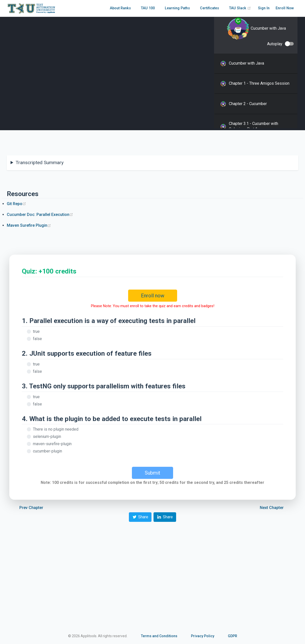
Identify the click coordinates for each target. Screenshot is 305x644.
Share (140, 517)
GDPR (233, 636)
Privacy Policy (203, 636)
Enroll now (153, 296)
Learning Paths (177, 8)
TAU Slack (240, 8)
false (37, 339)
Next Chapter (272, 508)
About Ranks (120, 8)
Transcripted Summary (40, 163)
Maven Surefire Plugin (29, 225)
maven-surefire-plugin (52, 444)
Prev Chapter (31, 508)
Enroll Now (285, 8)
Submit (152, 473)
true (36, 331)
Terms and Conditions (159, 636)
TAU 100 (148, 8)
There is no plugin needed (56, 429)
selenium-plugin (47, 436)
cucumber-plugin (47, 451)
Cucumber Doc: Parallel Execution (40, 215)
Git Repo (16, 204)
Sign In (264, 8)
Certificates (210, 8)
